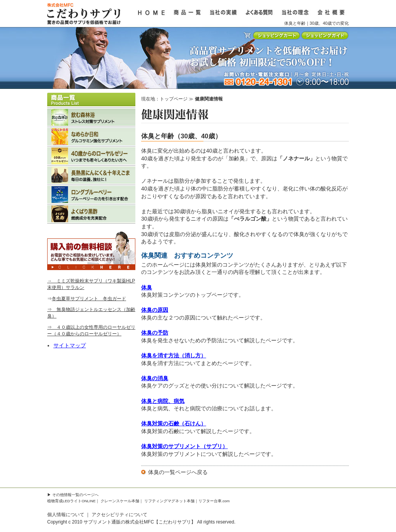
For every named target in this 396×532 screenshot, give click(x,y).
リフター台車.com (214, 501)
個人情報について (66, 515)
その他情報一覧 (66, 495)
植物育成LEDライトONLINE (71, 501)
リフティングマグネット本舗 (169, 501)
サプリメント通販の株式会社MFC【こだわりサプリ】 (140, 522)
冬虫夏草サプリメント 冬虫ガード (89, 299)
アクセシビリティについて (119, 515)
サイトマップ (70, 345)
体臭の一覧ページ (170, 472)
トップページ (174, 99)
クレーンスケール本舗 (120, 501)
